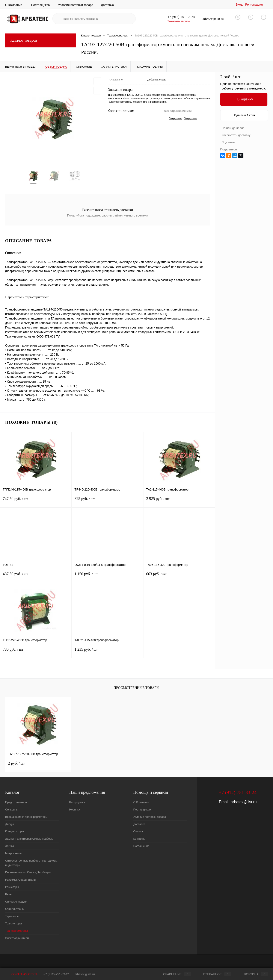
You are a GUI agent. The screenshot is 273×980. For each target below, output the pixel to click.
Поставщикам (41, 5)
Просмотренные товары (136, 688)
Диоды (9, 824)
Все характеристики (178, 111)
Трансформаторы (17, 931)
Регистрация (254, 5)
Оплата (138, 832)
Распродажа (77, 802)
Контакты (139, 839)
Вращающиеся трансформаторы (26, 817)
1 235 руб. (107, 652)
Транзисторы (14, 924)
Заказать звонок (179, 21)
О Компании (14, 5)
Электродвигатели (17, 938)
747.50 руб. (36, 502)
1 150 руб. (107, 577)
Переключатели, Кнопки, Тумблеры (28, 873)
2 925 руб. (179, 502)
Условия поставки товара (76, 5)
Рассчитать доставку (236, 135)
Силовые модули (16, 902)
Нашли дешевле (233, 128)
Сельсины (12, 810)
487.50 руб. (36, 577)
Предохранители (16, 802)
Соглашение (141, 846)
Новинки (75, 810)
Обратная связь (22, 974)
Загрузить (175, 118)
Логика (10, 846)
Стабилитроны (15, 909)
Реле (8, 894)
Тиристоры (12, 916)
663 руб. (179, 577)
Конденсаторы (14, 832)
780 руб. (36, 652)
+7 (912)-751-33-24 (56, 974)
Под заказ (228, 142)
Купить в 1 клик (245, 115)
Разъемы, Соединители (20, 880)
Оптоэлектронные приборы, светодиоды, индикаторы (32, 863)
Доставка (107, 5)
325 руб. (107, 502)
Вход (239, 5)
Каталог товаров (41, 40)
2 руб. (16, 763)
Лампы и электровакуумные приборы (29, 839)
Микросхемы (13, 854)
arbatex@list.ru (244, 802)
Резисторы (12, 887)
